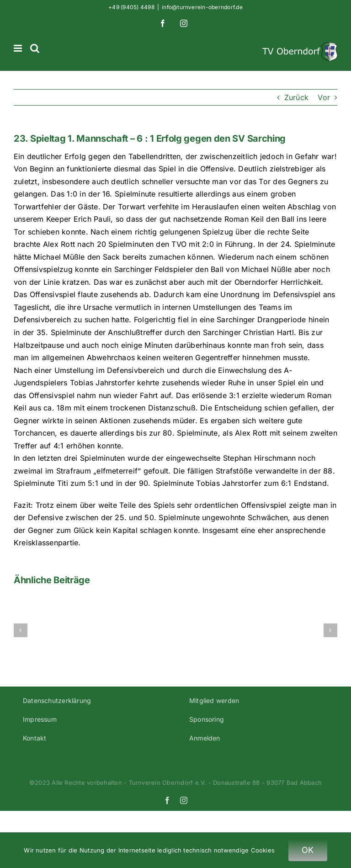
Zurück (296, 97)
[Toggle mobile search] (35, 48)
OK (308, 850)
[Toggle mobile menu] (19, 48)
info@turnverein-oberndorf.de (202, 7)
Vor (324, 97)
